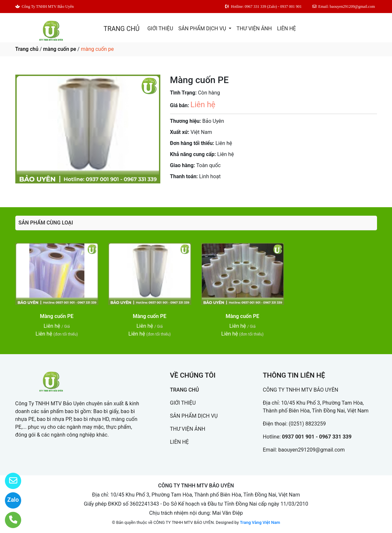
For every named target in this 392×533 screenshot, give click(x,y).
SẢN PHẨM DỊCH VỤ (203, 29)
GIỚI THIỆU (160, 29)
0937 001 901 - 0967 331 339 (317, 437)
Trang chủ (27, 49)
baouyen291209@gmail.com (312, 450)
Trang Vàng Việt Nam (260, 522)
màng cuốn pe (59, 49)
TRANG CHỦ (122, 29)
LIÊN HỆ (286, 29)
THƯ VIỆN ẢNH (254, 29)
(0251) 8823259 (307, 424)
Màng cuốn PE (57, 316)
